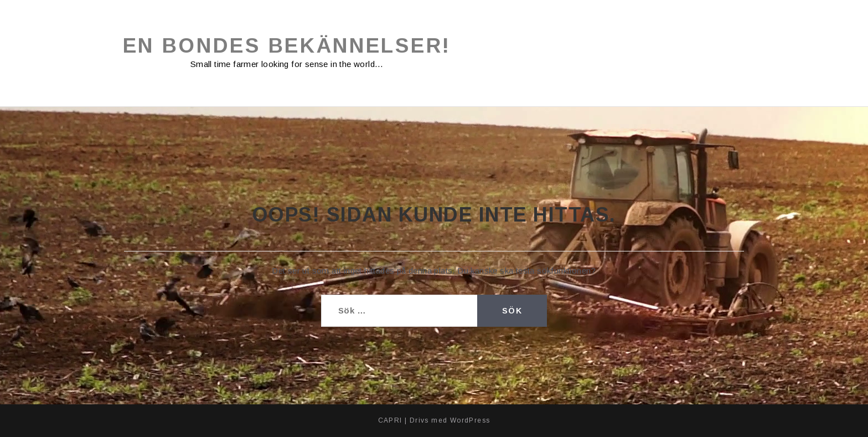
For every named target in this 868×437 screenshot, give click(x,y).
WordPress (470, 420)
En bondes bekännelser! (287, 46)
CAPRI (390, 420)
